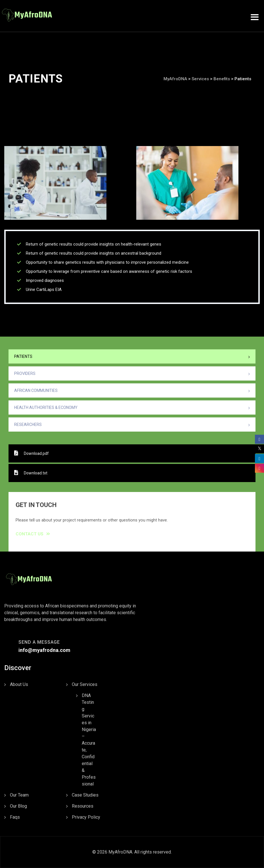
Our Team (19, 795)
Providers (25, 373)
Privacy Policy (86, 817)
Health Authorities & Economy (46, 407)
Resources (83, 806)
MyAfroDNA (120, 852)
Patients (23, 356)
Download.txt (31, 473)
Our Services (85, 684)
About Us (19, 684)
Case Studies (85, 795)
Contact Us (33, 534)
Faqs (15, 817)
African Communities (36, 390)
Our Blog (18, 806)
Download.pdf (32, 453)
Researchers (28, 425)
